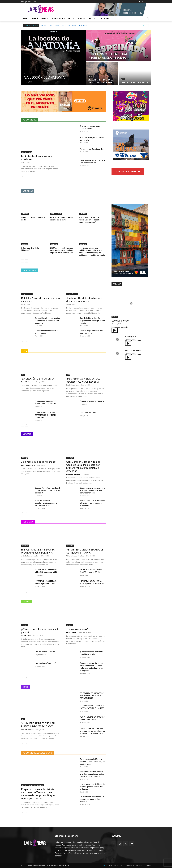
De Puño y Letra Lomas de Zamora (32, 785)
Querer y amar (131, 336)
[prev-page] (23, 177)
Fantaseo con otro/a (78, 629)
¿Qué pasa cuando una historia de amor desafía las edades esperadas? (91, 220)
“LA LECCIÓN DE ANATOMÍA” (38, 379)
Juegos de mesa (56, 214)
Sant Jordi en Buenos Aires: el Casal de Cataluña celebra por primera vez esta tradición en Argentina (83, 466)
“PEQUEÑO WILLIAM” (88, 413)
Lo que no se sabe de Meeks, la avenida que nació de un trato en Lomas (92, 787)
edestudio (65, 866)
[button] (148, 18)
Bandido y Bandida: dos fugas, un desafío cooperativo (85, 300)
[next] (147, 26)
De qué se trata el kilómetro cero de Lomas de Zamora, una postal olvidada (92, 762)
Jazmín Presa (26, 635)
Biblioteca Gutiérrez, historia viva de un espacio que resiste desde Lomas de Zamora (92, 774)
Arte (26, 74)
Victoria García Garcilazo (30, 556)
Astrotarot (25, 546)
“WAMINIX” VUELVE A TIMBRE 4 (92, 401)
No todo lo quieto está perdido (92, 149)
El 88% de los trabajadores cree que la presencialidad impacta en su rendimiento (62, 250)
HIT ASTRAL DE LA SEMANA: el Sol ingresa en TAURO (85, 551)
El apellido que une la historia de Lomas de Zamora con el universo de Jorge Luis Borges (38, 792)
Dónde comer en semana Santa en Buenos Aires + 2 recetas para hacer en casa (92, 490)
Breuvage (25, 244)
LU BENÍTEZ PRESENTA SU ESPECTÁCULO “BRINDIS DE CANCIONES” (46, 415)
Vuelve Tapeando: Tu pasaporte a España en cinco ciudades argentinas (92, 503)
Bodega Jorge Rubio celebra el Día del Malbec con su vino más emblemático (47, 490)
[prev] (143, 26)
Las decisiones (120, 321)
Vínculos (25, 625)
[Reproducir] (115, 330)
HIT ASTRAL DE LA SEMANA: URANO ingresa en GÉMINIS (38, 551)
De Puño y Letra (27, 152)
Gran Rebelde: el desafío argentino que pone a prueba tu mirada (92, 321)
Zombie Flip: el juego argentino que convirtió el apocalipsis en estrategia (47, 321)
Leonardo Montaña (28, 465)
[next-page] (27, 177)
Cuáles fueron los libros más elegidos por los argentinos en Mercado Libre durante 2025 (92, 731)
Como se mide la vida (134, 350)
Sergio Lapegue (27, 799)
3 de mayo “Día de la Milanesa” (39, 462)
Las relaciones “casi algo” (45, 663)
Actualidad (25, 214)
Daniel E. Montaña (28, 382)
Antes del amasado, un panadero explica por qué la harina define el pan (46, 503)
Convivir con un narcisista (45, 652)
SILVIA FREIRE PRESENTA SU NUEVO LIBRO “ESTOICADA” (38, 725)
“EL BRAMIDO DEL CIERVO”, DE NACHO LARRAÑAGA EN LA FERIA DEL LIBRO (92, 696)
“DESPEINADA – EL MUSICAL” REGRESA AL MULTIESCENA (64, 26)
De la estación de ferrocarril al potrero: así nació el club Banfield (92, 799)
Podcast (115, 317)
